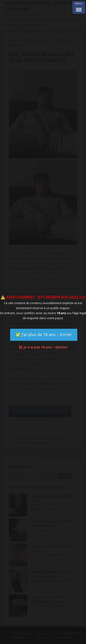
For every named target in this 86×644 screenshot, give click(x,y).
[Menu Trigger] (79, 7)
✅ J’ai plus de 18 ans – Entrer (44, 334)
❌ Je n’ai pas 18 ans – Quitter (43, 347)
